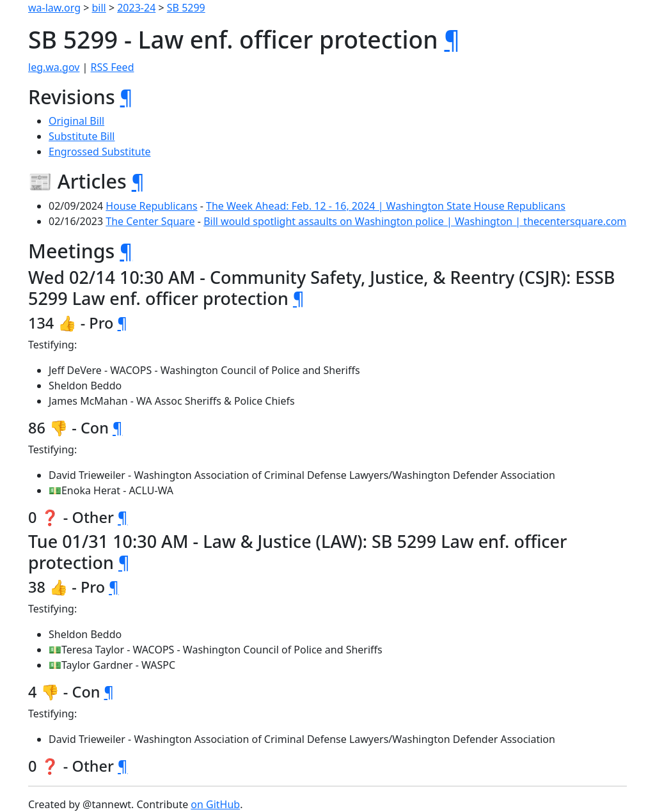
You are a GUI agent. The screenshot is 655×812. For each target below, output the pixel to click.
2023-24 (136, 8)
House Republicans (151, 206)
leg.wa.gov (54, 67)
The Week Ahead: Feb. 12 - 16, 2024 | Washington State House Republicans (386, 206)
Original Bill (76, 121)
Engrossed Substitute (100, 152)
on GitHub (215, 804)
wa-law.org (54, 8)
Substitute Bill (82, 136)
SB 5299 (186, 8)
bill (99, 8)
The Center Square (150, 221)
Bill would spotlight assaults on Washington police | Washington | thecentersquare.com (415, 221)
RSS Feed (113, 67)
